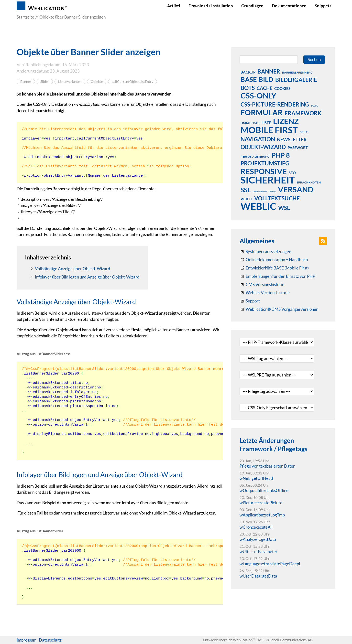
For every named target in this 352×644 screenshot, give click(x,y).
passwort (298, 148)
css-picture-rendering (275, 104)
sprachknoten (309, 182)
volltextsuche (277, 198)
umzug (272, 192)
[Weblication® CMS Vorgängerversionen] (279, 309)
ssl (246, 190)
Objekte (97, 82)
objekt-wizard (263, 147)
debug (315, 106)
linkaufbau (250, 123)
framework (303, 113)
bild (266, 79)
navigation (258, 139)
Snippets (323, 6)
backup (248, 72)
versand (296, 189)
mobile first (269, 130)
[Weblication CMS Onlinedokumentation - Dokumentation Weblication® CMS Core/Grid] (274, 260)
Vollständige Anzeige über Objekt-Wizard (73, 269)
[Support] (250, 301)
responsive (264, 171)
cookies (282, 88)
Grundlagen (252, 6)
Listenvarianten (70, 82)
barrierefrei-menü (297, 72)
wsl (284, 208)
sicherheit (268, 180)
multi (304, 132)
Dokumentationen (289, 6)
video (246, 199)
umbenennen (260, 192)
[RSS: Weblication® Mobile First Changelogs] (265, 293)
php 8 (281, 155)
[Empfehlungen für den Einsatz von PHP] (277, 276)
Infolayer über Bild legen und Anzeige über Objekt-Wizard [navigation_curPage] (87, 277)
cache (264, 88)
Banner (26, 82)
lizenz (286, 121)
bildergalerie (296, 80)
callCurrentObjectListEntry (132, 82)
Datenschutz (50, 640)
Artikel (174, 6)
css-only (258, 96)
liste (266, 123)
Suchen (314, 59)
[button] (323, 241)
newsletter (292, 139)
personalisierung (255, 156)
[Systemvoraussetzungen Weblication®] (265, 252)
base (249, 79)
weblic (258, 206)
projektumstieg (265, 163)
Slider (45, 82)
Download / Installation (211, 6)
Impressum (27, 640)
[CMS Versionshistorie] (262, 285)
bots (248, 88)
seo (292, 173)
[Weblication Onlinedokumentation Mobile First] (274, 268)
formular (262, 112)
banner (269, 71)
